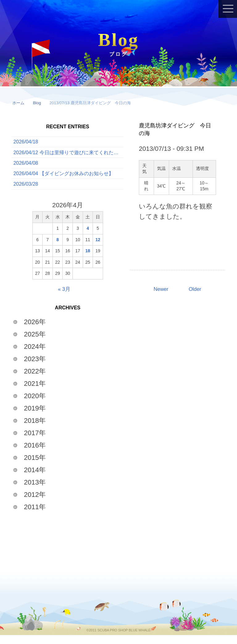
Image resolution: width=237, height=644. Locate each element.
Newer (160, 290)
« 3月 (64, 297)
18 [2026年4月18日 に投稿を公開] (88, 260)
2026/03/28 (26, 192)
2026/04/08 (26, 167)
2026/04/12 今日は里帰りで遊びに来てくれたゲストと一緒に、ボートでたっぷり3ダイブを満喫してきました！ (68, 155)
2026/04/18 (26, 143)
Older (197, 290)
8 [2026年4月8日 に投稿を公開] (58, 248)
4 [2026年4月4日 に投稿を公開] (88, 237)
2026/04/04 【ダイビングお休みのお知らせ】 (63, 180)
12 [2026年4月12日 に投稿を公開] (98, 248)
